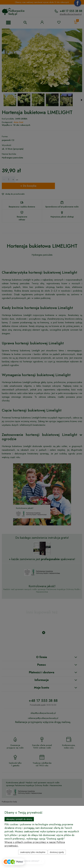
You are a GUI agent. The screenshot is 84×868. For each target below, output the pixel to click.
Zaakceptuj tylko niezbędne (33, 852)
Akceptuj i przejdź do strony (19, 819)
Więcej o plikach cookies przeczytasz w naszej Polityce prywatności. (35, 844)
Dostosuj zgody (57, 852)
